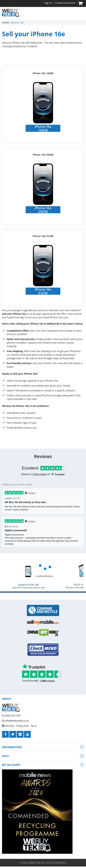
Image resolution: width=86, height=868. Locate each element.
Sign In (48, 3)
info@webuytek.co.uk (15, 721)
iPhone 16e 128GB (43, 73)
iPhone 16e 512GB (43, 236)
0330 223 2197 (11, 716)
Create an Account (65, 3)
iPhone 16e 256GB (43, 155)
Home (5, 22)
